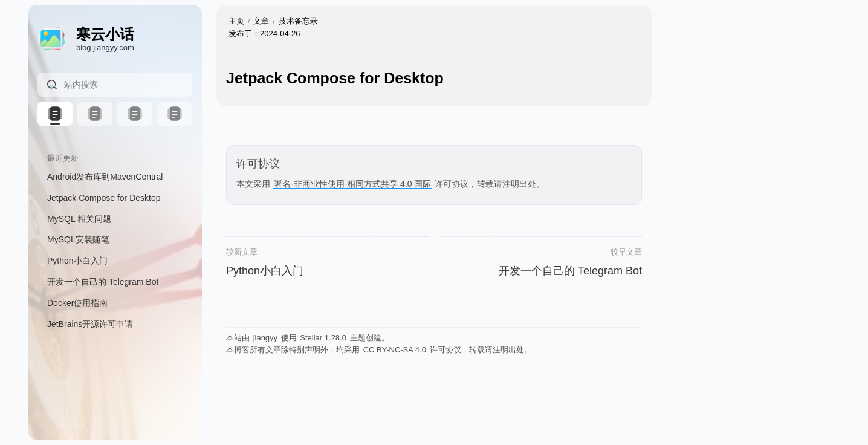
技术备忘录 (298, 21)
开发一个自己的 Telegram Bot (570, 271)
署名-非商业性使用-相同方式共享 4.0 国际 (353, 184)
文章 (261, 21)
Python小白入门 (265, 271)
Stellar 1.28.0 (323, 338)
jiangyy (265, 338)
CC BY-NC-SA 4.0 (395, 350)
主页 (236, 21)
